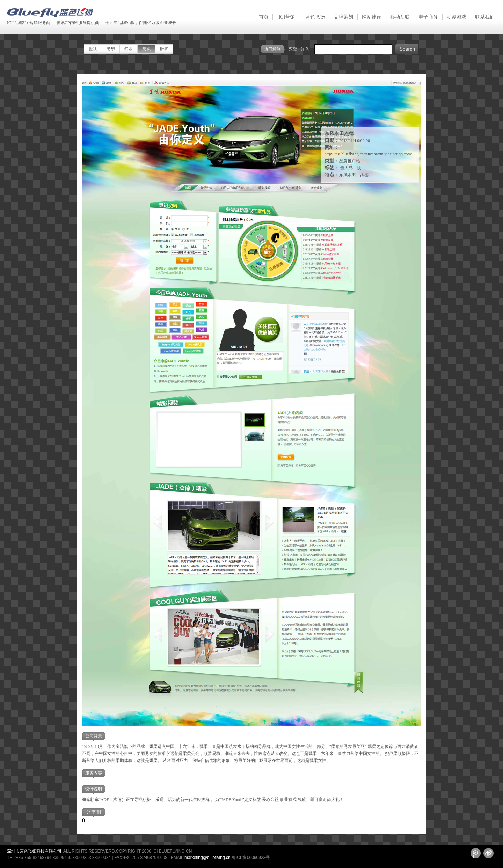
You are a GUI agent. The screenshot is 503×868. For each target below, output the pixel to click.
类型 (111, 49)
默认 (93, 49)
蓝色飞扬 (315, 17)
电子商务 (428, 17)
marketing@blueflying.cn (207, 858)
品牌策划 (343, 17)
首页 (264, 17)
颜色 (146, 49)
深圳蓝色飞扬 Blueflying (50, 13)
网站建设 (372, 17)
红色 (305, 49)
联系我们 (485, 17)
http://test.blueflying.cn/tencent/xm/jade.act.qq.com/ (368, 154)
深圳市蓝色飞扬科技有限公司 (34, 851)
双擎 (293, 49)
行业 (129, 49)
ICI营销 (287, 17)
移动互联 (400, 17)
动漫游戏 (457, 17)
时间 (164, 49)
